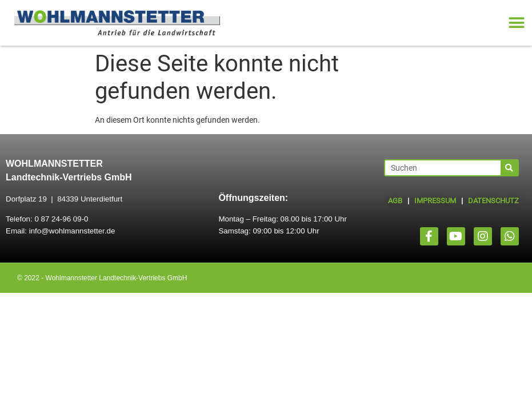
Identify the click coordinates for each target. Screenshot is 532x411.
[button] (516, 23)
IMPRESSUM (435, 201)
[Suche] (509, 168)
